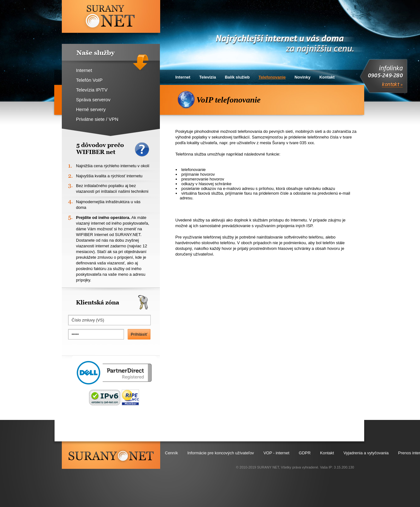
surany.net (111, 455)
